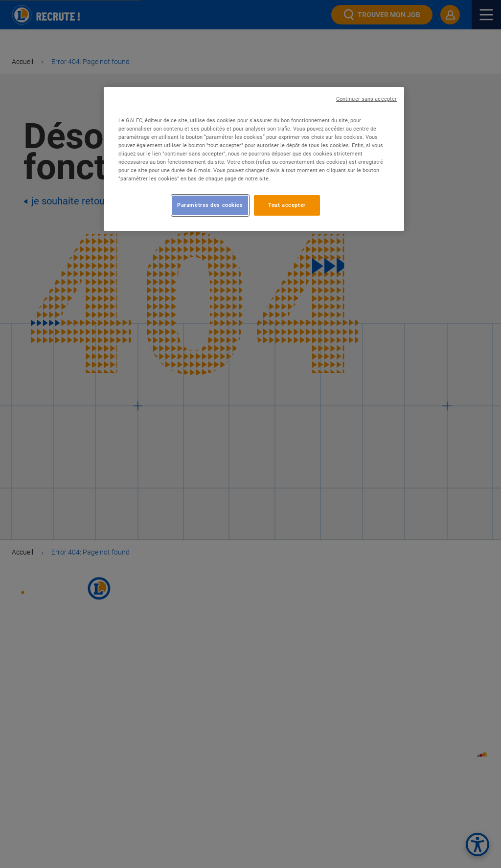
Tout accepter (287, 205)
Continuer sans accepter (366, 99)
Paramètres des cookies (210, 205)
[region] (254, 159)
